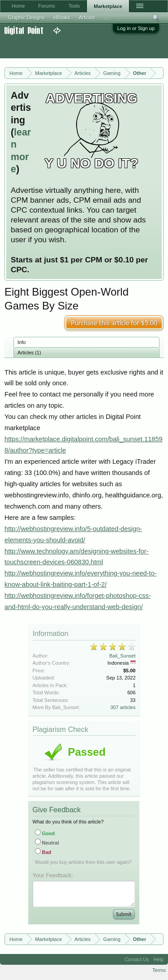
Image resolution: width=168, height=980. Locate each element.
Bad (43, 852)
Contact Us (137, 959)
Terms (159, 970)
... (106, 17)
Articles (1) (29, 353)
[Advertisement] (72, 47)
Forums (46, 6)
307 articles (123, 707)
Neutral (47, 843)
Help (158, 959)
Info (22, 342)
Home (18, 6)
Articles (87, 17)
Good (45, 833)
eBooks (62, 17)
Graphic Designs (26, 17)
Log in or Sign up (136, 28)
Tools (74, 6)
